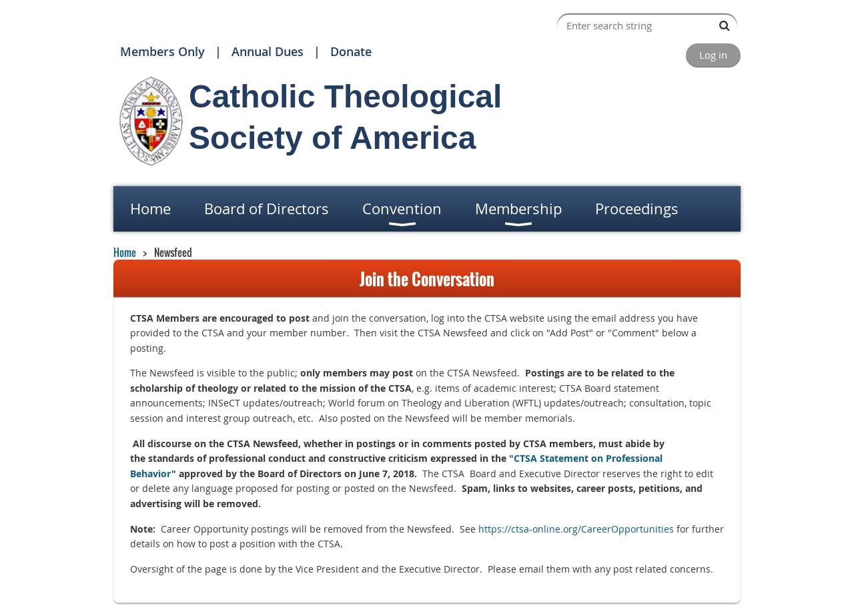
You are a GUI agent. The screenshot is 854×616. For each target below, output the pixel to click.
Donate (351, 51)
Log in (713, 55)
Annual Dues (268, 51)
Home (125, 252)
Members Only (162, 51)
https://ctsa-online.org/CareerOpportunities (576, 529)
